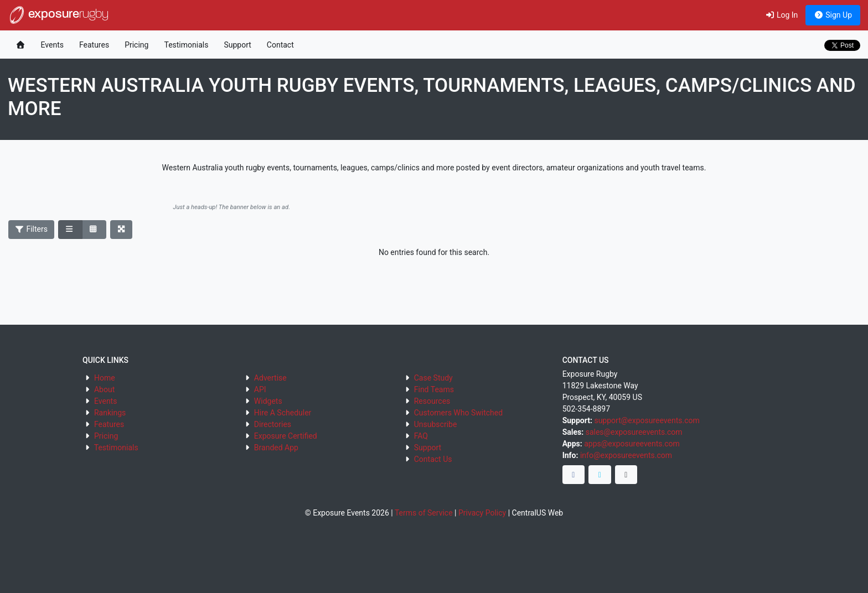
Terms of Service (424, 513)
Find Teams (434, 389)
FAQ (421, 436)
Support (237, 45)
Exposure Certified (286, 436)
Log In (781, 15)
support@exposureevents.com (647, 420)
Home (105, 378)
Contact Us (433, 459)
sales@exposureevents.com (634, 432)
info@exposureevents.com (626, 455)
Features (94, 45)
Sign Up (833, 15)
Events (52, 45)
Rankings (110, 413)
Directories (273, 424)
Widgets (268, 401)
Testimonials (186, 45)
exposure (58, 15)
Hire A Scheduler (283, 413)
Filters (32, 229)
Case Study (433, 378)
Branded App (276, 448)
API (260, 389)
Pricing (136, 45)
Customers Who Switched (458, 413)
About (104, 389)
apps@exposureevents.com (632, 444)
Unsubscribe (436, 424)
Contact (280, 45)
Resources (432, 401)
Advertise (270, 378)
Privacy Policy (482, 513)
